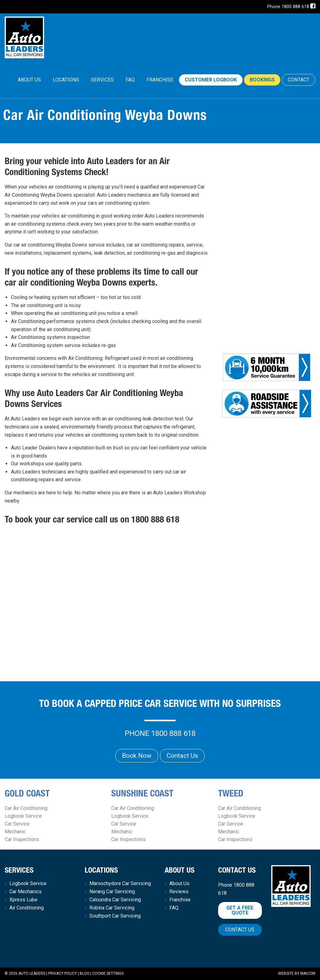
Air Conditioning (27, 908)
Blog (85, 973)
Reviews (179, 892)
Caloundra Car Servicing (115, 900)
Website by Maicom (297, 973)
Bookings (262, 80)
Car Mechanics (25, 892)
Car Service (17, 824)
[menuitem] (29, 80)
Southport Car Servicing (115, 916)
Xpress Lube (23, 900)
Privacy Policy (62, 973)
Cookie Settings (108, 973)
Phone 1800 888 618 (288, 7)
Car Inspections (22, 839)
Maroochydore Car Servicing (120, 884)
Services (102, 80)
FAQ (130, 80)
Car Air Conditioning (26, 808)
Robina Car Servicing (112, 908)
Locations (66, 80)
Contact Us (182, 756)
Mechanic (15, 832)
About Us (29, 80)
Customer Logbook (211, 80)
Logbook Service (23, 816)
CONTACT (299, 80)
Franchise (160, 80)
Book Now (137, 756)
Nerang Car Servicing (112, 892)
